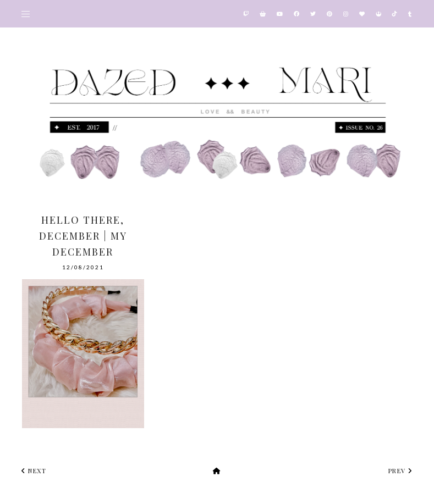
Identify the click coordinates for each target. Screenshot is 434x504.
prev (400, 471)
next (34, 471)
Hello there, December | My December (83, 236)
